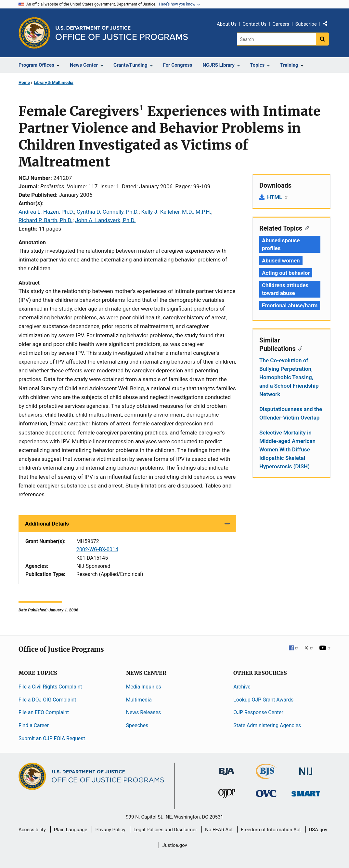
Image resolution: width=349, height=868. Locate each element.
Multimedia (139, 700)
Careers (281, 24)
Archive (242, 687)
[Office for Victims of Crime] (266, 793)
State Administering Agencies (267, 725)
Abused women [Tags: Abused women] (281, 260)
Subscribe (306, 24)
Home (24, 82)
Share (328, 25)
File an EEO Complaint (44, 712)
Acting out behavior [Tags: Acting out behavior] (286, 273)
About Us (227, 24)
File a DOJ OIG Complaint (47, 700)
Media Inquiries (144, 687)
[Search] (276, 39)
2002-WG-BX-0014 (97, 549)
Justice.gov (175, 845)
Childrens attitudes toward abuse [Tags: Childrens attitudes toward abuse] (285, 289)
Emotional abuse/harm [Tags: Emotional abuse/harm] (290, 305)
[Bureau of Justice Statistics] (266, 776)
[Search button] (322, 39)
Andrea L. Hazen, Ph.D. (46, 212)
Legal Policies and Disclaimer (165, 830)
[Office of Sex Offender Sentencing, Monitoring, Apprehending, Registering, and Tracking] (306, 792)
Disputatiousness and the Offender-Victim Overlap (291, 413)
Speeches (137, 725)
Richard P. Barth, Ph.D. (45, 220)
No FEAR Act (219, 830)
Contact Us (255, 24)
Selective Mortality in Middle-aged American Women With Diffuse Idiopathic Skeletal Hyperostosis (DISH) (287, 449)
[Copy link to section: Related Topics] (306, 228)
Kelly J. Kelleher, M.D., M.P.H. (176, 212)
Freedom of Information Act (271, 830)
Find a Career (34, 725)
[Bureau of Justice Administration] (227, 768)
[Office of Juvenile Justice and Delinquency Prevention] (227, 795)
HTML (278, 197)
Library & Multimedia (54, 82)
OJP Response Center (258, 712)
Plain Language (71, 830)
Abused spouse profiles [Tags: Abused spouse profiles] (281, 244)
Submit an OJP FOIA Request (52, 738)
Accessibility (32, 830)
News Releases (143, 712)
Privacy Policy (110, 830)
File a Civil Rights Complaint (50, 687)
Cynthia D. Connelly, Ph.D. (108, 212)
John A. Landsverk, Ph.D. (105, 220)
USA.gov (318, 830)
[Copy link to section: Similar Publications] (299, 348)
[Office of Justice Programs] (34, 33)
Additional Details (47, 524)
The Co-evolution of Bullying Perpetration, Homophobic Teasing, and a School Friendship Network (289, 377)
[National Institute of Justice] (306, 769)
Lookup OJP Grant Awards (263, 700)
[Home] (122, 33)
